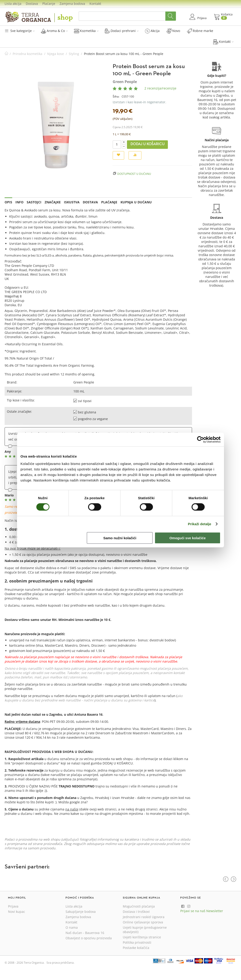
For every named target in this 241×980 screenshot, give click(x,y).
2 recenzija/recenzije (160, 88)
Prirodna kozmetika (27, 54)
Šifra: (116, 97)
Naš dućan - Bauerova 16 (85, 933)
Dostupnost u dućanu (134, 174)
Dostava (32, 4)
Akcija (152, 31)
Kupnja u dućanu (136, 202)
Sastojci (34, 202)
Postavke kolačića (136, 948)
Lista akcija (13, 4)
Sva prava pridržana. (60, 963)
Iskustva (72, 202)
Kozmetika (86, 31)
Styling (74, 54)
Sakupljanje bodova (81, 912)
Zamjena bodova (72, 4)
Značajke (53, 202)
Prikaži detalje (200, 524)
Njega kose (56, 54)
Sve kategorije (20, 31)
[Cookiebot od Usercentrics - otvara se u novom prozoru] (200, 440)
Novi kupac (17, 912)
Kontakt (95, 4)
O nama (72, 927)
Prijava (13, 906)
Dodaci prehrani (122, 31)
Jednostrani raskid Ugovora (144, 917)
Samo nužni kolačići (120, 538)
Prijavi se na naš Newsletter (202, 911)
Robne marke (200, 31)
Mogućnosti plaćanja (139, 906)
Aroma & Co (54, 31)
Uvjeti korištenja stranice (142, 937)
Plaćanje (49, 4)
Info (19, 202)
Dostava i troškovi (136, 912)
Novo (173, 31)
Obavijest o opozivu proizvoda (89, 938)
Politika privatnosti (137, 942)
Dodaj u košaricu (147, 144)
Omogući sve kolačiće (188, 538)
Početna (6, 54)
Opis (8, 202)
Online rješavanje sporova (143, 922)
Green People (125, 82)
